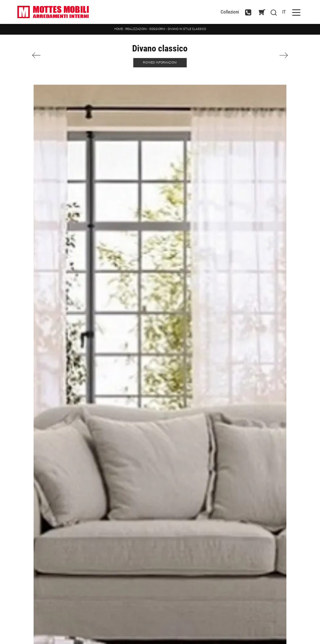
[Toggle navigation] (296, 12)
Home (119, 29)
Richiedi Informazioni (160, 63)
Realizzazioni (136, 29)
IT (284, 12)
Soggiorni (157, 29)
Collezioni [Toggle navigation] (230, 12)
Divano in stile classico (187, 29)
